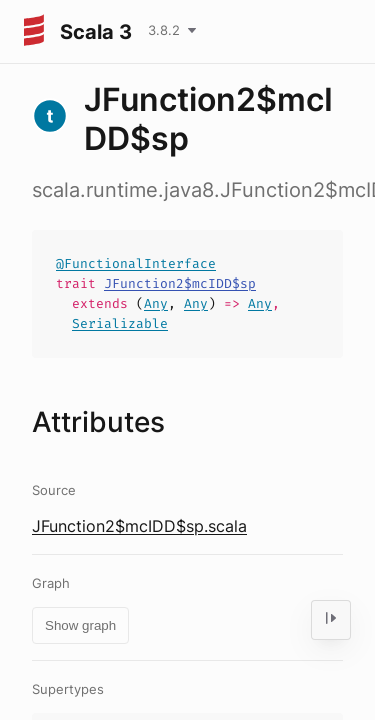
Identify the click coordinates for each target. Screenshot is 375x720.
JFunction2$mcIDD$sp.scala (139, 526)
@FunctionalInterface (136, 263)
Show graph (80, 625)
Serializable (120, 323)
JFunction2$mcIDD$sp (180, 283)
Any (156, 303)
